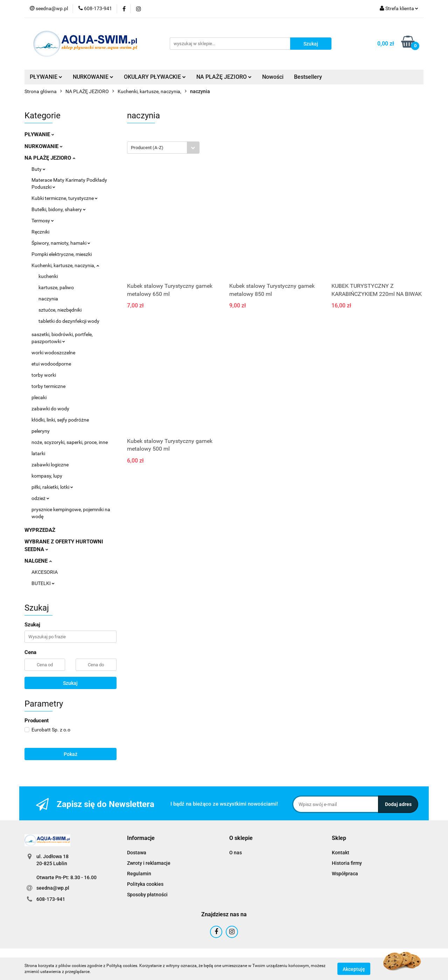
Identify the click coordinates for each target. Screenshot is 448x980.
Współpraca (345, 874)
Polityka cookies (145, 884)
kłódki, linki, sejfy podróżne (60, 420)
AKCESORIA (45, 572)
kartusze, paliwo (56, 287)
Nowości (273, 77)
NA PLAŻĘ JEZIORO (224, 77)
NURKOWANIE (93, 77)
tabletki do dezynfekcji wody (69, 321)
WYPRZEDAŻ (40, 530)
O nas (236, 853)
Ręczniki (40, 232)
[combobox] (163, 148)
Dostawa (137, 853)
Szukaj (70, 683)
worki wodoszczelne (53, 353)
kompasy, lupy (47, 476)
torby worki (44, 375)
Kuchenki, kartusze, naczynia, (65, 265)
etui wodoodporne (51, 364)
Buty (38, 169)
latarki (38, 453)
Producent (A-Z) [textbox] (147, 148)
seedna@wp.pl (53, 888)
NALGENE (38, 561)
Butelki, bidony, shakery (59, 209)
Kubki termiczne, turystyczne (65, 198)
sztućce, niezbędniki (60, 310)
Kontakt (341, 853)
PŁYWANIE (46, 77)
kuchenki (48, 276)
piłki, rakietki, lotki (52, 487)
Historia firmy (347, 863)
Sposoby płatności (147, 895)
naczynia (48, 299)
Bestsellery (308, 77)
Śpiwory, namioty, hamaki (61, 243)
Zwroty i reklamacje (149, 863)
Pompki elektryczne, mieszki (62, 254)
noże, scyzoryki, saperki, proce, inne (70, 442)
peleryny (41, 431)
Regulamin (139, 874)
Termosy (43, 221)
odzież (40, 498)
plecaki (39, 397)
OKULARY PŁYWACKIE (155, 77)
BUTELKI (43, 583)
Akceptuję (354, 969)
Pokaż (71, 754)
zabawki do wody (50, 409)
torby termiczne (48, 386)
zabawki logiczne (50, 465)
